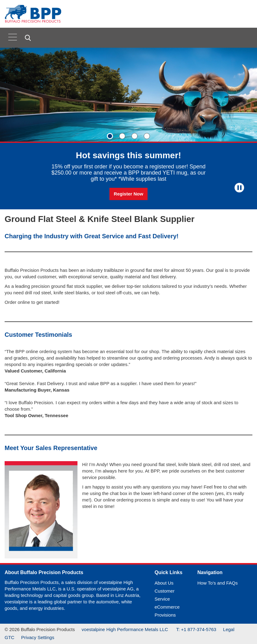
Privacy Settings (38, 637)
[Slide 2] (122, 136)
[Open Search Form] (29, 38)
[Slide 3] (135, 136)
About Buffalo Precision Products (44, 572)
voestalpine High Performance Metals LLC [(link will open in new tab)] (126, 629)
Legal (229, 629)
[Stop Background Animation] (239, 188)
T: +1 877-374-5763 (196, 629)
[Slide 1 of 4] (128, 129)
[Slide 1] (110, 136)
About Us (164, 583)
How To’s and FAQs (217, 583)
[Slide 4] (147, 136)
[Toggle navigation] (13, 37)
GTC (10, 637)
